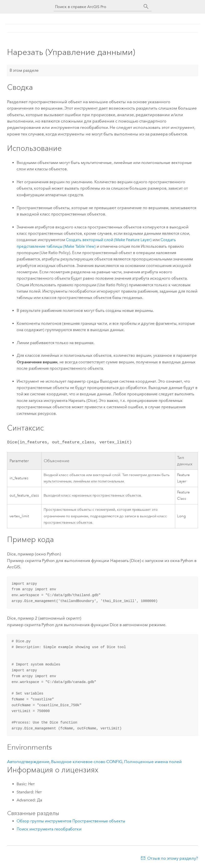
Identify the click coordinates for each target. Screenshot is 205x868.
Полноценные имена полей (153, 762)
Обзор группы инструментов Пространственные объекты (71, 821)
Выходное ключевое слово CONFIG (87, 762)
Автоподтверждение (28, 762)
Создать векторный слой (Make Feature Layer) (109, 240)
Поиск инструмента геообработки (49, 829)
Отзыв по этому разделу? (173, 858)
